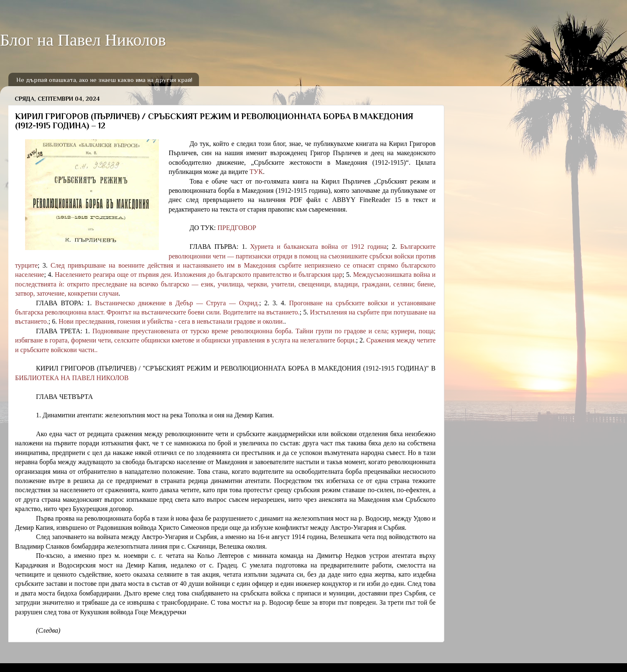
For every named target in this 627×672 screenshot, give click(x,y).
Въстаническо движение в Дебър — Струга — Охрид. (177, 303)
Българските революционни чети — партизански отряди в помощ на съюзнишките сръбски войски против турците (225, 256)
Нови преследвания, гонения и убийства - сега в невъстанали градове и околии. (171, 321)
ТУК (256, 172)
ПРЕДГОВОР (237, 228)
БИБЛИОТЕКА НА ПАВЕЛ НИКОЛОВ (72, 378)
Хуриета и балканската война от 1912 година (318, 247)
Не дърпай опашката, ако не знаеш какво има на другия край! (104, 80)
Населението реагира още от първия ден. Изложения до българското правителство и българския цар (199, 275)
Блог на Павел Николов (83, 40)
